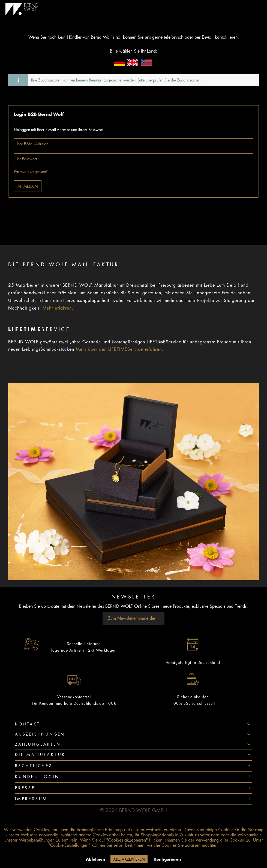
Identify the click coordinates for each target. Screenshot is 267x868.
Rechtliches (34, 766)
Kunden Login (37, 777)
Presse (25, 788)
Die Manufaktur (40, 755)
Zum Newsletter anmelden (133, 618)
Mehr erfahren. (58, 308)
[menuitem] (133, 755)
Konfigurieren (167, 859)
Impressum (31, 799)
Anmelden (28, 186)
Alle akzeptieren (129, 859)
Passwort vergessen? (31, 172)
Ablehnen (95, 859)
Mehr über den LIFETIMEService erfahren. (119, 349)
